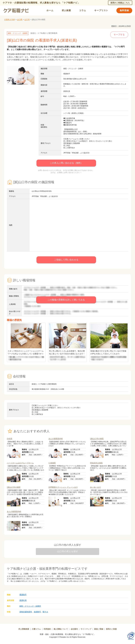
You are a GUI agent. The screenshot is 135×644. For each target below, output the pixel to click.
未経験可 (37, 612)
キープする (119, 35)
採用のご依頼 (111, 629)
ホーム (50, 10)
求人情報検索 (24, 629)
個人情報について (61, 629)
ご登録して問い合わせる (66, 260)
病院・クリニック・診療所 (30, 606)
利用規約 (47, 629)
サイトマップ (86, 629)
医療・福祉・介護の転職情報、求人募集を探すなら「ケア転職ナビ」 (68, 634)
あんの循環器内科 (56, 439)
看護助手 (23, 595)
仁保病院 (52, 463)
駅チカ (45, 612)
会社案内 (74, 629)
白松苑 (10, 439)
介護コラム (36, 629)
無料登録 (124, 10)
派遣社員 (23, 600)
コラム (83, 10)
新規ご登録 (99, 629)
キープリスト (101, 10)
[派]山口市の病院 (97, 439)
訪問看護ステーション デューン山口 (63, 487)
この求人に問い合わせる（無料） (66, 163)
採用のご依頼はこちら (120, 3)
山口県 (20, 20)
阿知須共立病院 (96, 463)
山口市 (27, 20)
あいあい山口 (95, 487)
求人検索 (66, 10)
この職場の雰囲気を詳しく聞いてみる (66, 300)
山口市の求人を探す (68, 551)
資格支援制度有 (26, 612)
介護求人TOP (10, 20)
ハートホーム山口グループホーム (20, 463)
